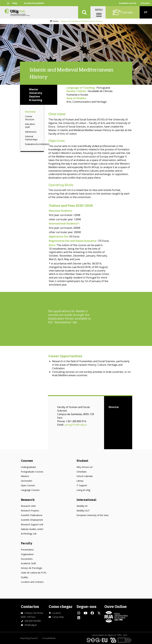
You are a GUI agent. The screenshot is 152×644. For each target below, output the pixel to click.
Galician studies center (32, 529)
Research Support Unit (32, 524)
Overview (30, 112)
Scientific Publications (32, 515)
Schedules (82, 472)
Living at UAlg (83, 490)
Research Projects (30, 511)
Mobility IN (82, 506)
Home (56, 21)
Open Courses (28, 485)
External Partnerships (31, 138)
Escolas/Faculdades (34, 3)
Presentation (27, 550)
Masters (25, 476)
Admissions (31, 132)
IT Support (82, 485)
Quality (24, 577)
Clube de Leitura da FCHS (34, 573)
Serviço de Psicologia (31, 568)
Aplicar (84, 12)
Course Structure (30, 118)
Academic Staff (28, 563)
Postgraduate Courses (32, 472)
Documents (27, 559)
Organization (27, 554)
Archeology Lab (29, 534)
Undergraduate (28, 467)
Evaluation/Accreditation (37, 144)
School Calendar (85, 476)
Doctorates (27, 481)
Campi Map (58, 617)
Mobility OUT (83, 511)
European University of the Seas (93, 515)
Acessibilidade (49, 638)
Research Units (28, 506)
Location (57, 613)
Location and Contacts (32, 582)
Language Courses (30, 490)
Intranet (145, 3)
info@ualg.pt (31, 625)
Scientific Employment (32, 520)
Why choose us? (85, 467)
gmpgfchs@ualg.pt (76, 425)
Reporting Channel (29, 638)
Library (80, 481)
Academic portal (128, 3)
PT (146, 12)
